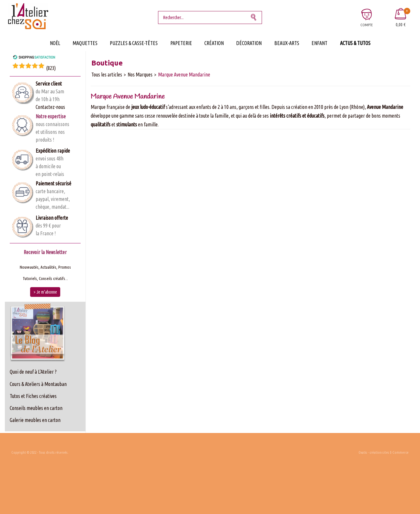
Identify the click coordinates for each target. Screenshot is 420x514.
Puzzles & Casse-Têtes (134, 43)
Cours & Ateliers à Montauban (38, 384)
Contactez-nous (50, 107)
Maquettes (85, 43)
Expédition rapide (53, 151)
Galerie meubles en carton (35, 420)
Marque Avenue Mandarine (184, 75)
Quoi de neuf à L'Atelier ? (33, 372)
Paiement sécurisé (53, 183)
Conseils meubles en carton (36, 408)
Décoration (249, 43)
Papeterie (181, 43)
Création (214, 43)
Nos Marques (140, 75)
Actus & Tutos (355, 43)
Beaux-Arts (287, 43)
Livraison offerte (52, 218)
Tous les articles (107, 75)
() (51, 68)
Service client (49, 84)
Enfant (319, 43)
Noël (55, 43)
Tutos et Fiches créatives (33, 396)
